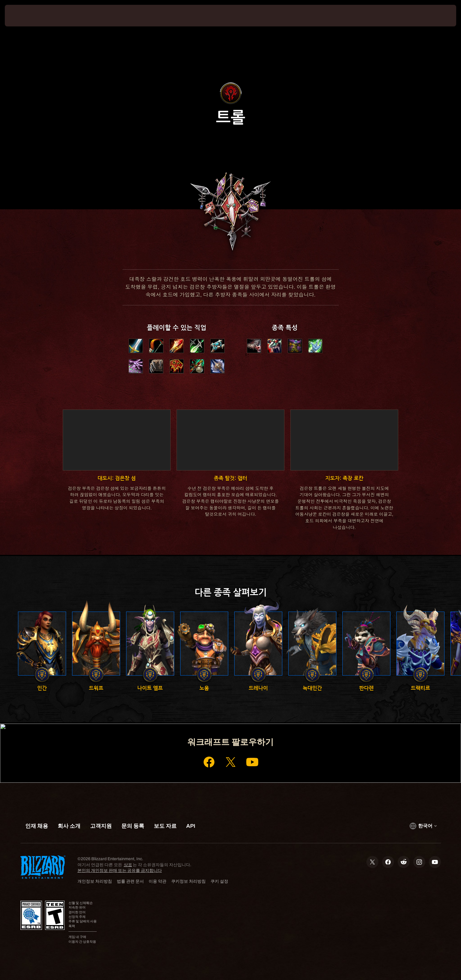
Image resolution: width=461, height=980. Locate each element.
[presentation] (27, 16)
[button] (254, 346)
